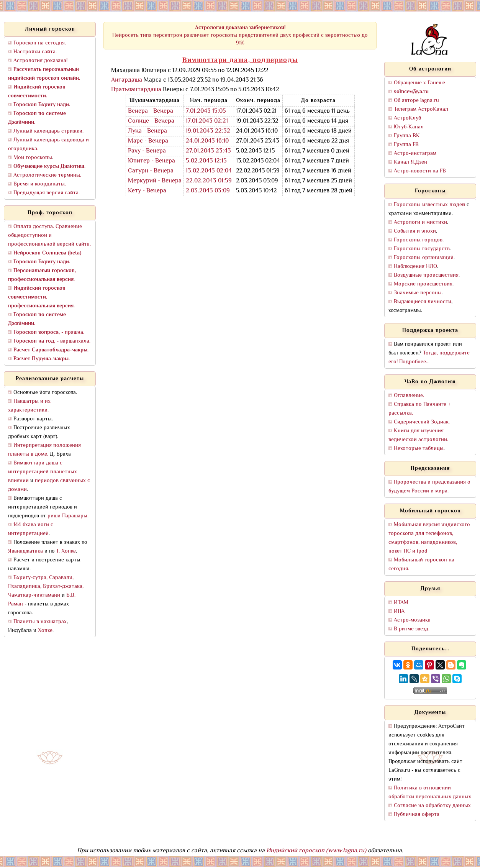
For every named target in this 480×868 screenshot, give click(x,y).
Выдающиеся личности (423, 302)
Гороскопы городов (418, 240)
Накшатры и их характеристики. (29, 406)
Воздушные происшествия (426, 275)
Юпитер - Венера (152, 161)
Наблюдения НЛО (415, 267)
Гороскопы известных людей (429, 205)
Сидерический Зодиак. (422, 422)
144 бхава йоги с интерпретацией (31, 529)
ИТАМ (401, 603)
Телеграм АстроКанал (421, 109)
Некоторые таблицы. (419, 449)
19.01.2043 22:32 (208, 131)
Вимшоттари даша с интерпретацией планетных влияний (43, 472)
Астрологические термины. (47, 175)
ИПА (399, 611)
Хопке (45, 631)
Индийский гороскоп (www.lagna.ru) (316, 851)
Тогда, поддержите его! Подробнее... (429, 358)
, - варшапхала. (52, 341)
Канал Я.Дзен (410, 162)
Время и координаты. (40, 184)
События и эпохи (415, 231)
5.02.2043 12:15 (206, 161)
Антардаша (127, 80)
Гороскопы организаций (424, 258)
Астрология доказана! (40, 61)
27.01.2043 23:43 (208, 151)
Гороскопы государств (422, 249)
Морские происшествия (423, 284)
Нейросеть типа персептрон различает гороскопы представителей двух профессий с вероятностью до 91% (240, 35)
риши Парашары (67, 516)
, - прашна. (49, 332)
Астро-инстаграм (415, 153)
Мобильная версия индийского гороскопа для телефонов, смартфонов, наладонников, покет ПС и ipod (429, 538)
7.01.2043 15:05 (206, 111)
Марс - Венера (148, 141)
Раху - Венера (147, 151)
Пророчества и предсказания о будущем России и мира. (429, 487)
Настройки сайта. (35, 52)
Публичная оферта (417, 815)
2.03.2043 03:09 (208, 191)
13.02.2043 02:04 (209, 171)
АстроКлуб (407, 118)
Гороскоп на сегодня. (40, 43)
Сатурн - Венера (151, 171)
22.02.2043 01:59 (209, 181)
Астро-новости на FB (420, 171)
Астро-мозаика (412, 620)
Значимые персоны (418, 293)
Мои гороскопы (33, 158)
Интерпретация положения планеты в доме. (44, 450)
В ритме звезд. (412, 629)
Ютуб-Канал (409, 127)
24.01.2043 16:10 (207, 141)
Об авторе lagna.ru (416, 101)
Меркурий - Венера (155, 181)
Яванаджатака (25, 551)
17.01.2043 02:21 (207, 121)
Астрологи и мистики (420, 222)
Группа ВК (407, 136)
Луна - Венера (147, 131)
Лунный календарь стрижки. (48, 131)
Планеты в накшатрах (40, 622)
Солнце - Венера (151, 121)
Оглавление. (409, 396)
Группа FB (406, 145)
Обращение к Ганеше (419, 83)
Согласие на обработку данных (432, 806)
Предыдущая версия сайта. (47, 193)
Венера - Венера (151, 111)
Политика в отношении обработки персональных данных (430, 793)
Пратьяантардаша (136, 90)
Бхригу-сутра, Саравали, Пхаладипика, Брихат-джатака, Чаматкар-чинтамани (46, 587)
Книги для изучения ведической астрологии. (418, 435)
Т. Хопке (66, 551)
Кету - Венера (147, 191)
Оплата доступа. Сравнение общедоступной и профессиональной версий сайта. (49, 235)
